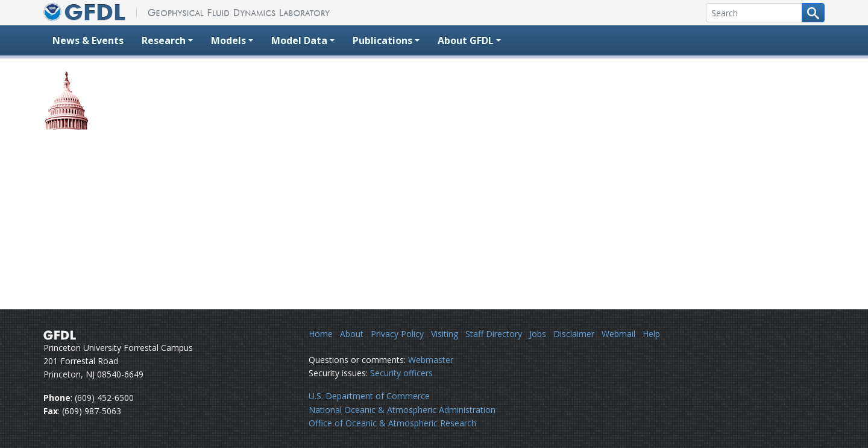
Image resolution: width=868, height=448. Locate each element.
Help (651, 334)
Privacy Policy (397, 334)
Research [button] (164, 40)
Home (321, 334)
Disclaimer (574, 334)
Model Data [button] (299, 40)
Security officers (401, 373)
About (352, 334)
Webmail (618, 334)
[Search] (754, 13)
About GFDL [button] (466, 40)
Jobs (538, 334)
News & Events (88, 40)
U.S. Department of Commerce (369, 396)
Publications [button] (382, 40)
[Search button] (813, 13)
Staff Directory (494, 334)
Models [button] (228, 40)
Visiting (445, 334)
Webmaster (431, 360)
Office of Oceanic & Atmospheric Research (392, 423)
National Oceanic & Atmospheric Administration (402, 410)
